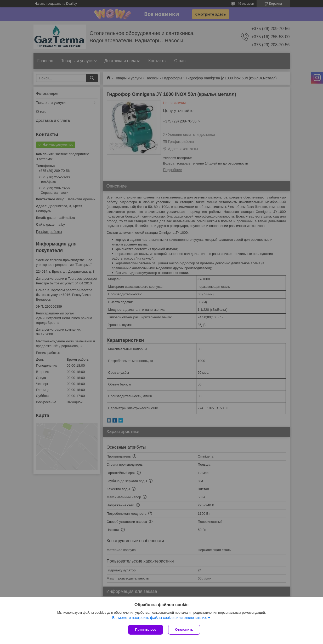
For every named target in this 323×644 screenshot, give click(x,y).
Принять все (146, 630)
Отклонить (184, 630)
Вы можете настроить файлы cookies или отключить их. (160, 618)
